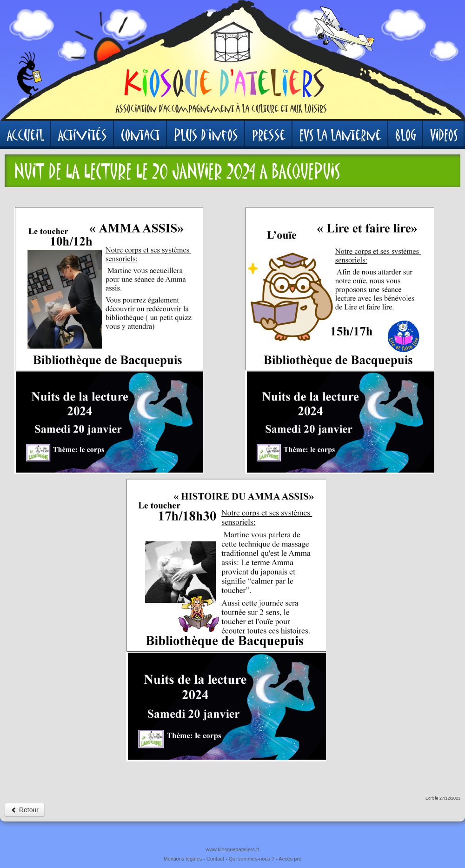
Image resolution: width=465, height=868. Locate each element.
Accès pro (290, 859)
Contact (215, 859)
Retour (25, 810)
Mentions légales (183, 859)
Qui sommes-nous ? (252, 859)
